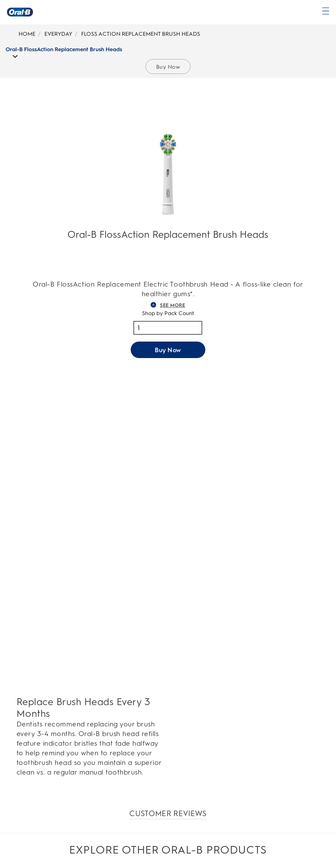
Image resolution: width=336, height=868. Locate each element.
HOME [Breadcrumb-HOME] (27, 34)
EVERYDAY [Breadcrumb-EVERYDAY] (58, 34)
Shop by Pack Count (168, 313)
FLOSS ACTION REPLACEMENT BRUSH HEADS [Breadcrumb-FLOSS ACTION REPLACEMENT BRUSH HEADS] (141, 34)
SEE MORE (168, 305)
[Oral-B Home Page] (20, 12)
